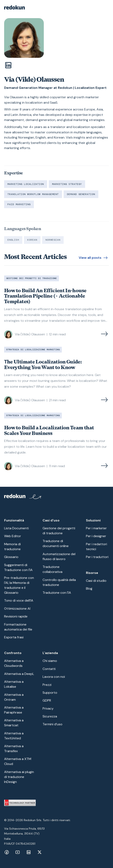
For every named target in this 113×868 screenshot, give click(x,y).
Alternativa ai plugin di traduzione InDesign (19, 777)
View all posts (90, 258)
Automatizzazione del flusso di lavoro (59, 556)
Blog (89, 588)
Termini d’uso (52, 724)
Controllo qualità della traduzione (59, 582)
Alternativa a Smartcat (14, 723)
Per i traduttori (97, 557)
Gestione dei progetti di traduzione (59, 531)
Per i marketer (96, 528)
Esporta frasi (14, 637)
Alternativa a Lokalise (14, 684)
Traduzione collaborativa (52, 569)
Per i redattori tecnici (96, 547)
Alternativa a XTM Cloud (18, 761)
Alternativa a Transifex (14, 749)
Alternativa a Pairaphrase (14, 710)
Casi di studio (96, 581)
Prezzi (47, 685)
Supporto (50, 693)
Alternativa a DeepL (19, 674)
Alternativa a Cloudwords (14, 663)
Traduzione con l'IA (57, 593)
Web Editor (13, 536)
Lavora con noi (54, 677)
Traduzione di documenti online (56, 543)
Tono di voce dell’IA (19, 600)
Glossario (11, 557)
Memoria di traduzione (12, 547)
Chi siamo (50, 661)
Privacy (48, 708)
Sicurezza (50, 716)
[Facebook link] (7, 852)
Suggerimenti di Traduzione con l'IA (18, 567)
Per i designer (96, 536)
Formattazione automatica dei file (18, 627)
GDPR (47, 700)
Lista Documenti (16, 528)
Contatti (49, 669)
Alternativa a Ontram (14, 697)
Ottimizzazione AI (17, 609)
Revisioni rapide (16, 616)
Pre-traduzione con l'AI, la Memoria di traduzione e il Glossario (19, 585)
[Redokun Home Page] (23, 497)
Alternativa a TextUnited (14, 736)
